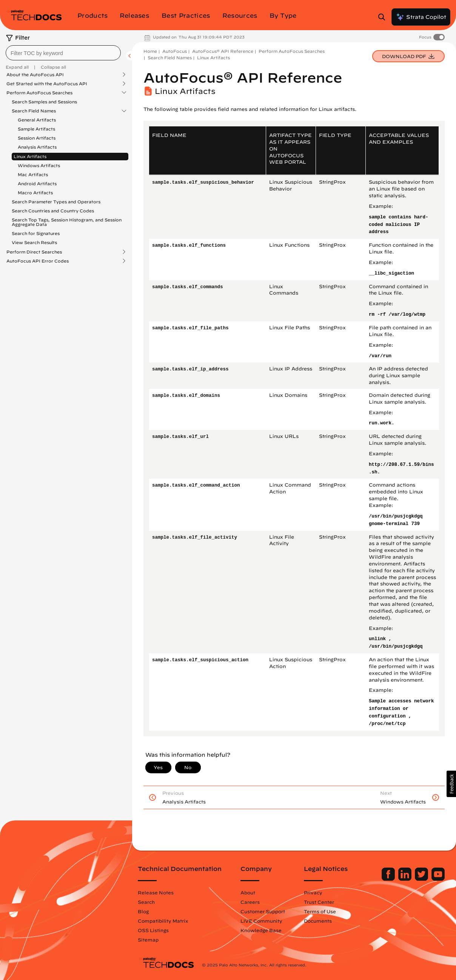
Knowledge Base (261, 930)
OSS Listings (153, 930)
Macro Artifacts (35, 193)
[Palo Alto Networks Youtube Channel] (438, 879)
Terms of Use (320, 911)
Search (146, 902)
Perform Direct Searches (34, 252)
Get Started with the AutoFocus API (47, 84)
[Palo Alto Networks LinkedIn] (406, 879)
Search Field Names (34, 111)
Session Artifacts (37, 138)
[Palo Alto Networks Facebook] (389, 879)
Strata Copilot (421, 17)
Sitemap (148, 940)
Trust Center (319, 902)
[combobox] (63, 53)
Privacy (313, 892)
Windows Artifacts (39, 165)
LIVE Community (261, 921)
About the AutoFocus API (35, 75)
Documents (318, 921)
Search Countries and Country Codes (53, 211)
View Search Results (34, 242)
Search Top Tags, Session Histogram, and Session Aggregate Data (67, 222)
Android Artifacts (37, 184)
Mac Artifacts (33, 174)
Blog (143, 911)
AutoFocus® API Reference (223, 51)
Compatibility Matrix (163, 921)
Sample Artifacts (36, 129)
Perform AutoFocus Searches (39, 93)
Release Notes (156, 892)
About (248, 892)
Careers (250, 902)
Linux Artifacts (30, 156)
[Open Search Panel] (384, 17)
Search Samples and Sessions (44, 102)
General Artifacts (37, 120)
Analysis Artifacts (37, 147)
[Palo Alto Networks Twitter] (422, 879)
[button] (451, 784)
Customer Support (263, 911)
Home (150, 51)
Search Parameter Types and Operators (56, 202)
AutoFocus (175, 51)
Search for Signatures (36, 233)
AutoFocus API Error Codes (38, 261)
